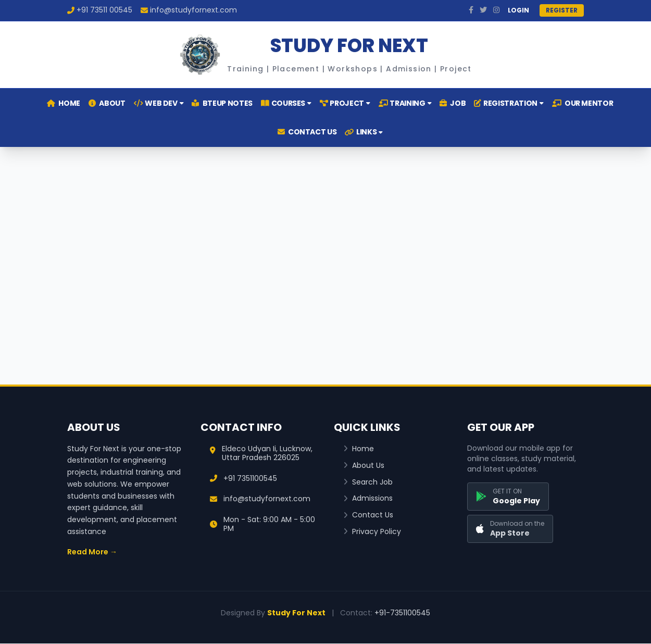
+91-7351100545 (402, 613)
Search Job (368, 482)
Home (359, 449)
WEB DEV (159, 103)
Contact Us (368, 515)
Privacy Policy (372, 532)
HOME (64, 103)
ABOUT (107, 103)
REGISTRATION (509, 103)
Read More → (92, 552)
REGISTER (562, 10)
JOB (453, 103)
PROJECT (345, 103)
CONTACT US (307, 132)
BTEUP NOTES (222, 103)
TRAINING (405, 103)
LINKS (364, 132)
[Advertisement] (325, 253)
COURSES (286, 103)
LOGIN (518, 10)
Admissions (368, 498)
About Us (364, 466)
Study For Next (296, 613)
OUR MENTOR (583, 103)
